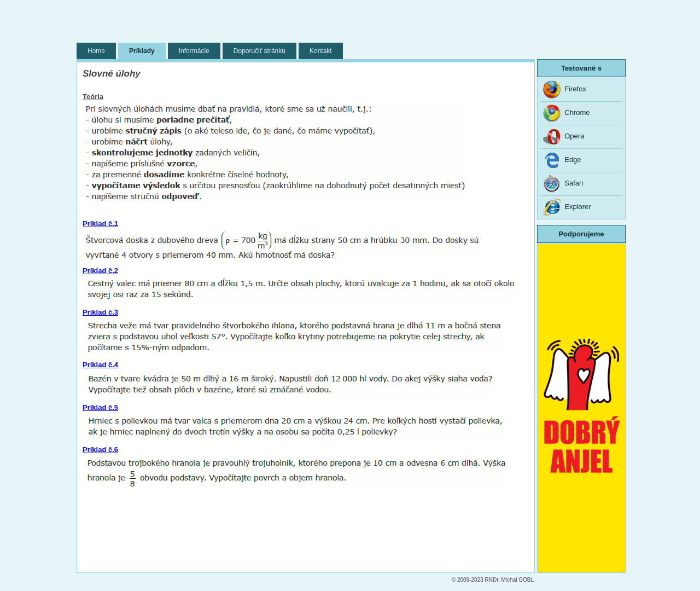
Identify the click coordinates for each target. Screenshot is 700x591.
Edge (562, 160)
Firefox (565, 90)
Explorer (567, 207)
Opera (564, 137)
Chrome (566, 113)
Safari (563, 184)
